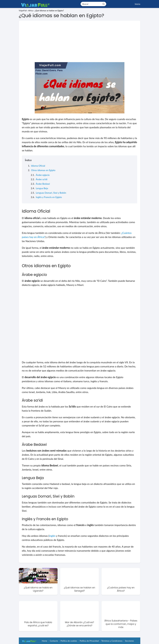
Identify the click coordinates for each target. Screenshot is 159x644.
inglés (52, 536)
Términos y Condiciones (112, 641)
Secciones (129, 641)
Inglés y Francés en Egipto (49, 197)
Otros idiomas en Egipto (43, 170)
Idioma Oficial (38, 166)
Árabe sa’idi (42, 179)
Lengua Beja (42, 188)
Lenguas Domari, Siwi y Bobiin (51, 193)
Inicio (137, 4)
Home (45, 641)
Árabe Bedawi (43, 184)
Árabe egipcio (43, 175)
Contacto (54, 641)
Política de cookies (69, 641)
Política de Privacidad (89, 641)
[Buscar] (104, 4)
